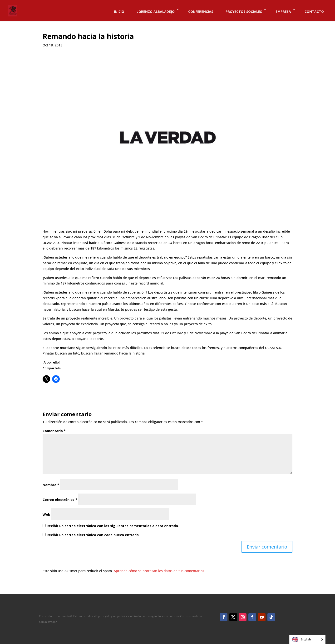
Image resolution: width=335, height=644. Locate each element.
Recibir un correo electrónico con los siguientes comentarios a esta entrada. (113, 526)
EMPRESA (283, 12)
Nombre (51, 485)
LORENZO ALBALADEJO (156, 12)
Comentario (54, 431)
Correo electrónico (60, 500)
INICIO (119, 12)
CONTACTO (314, 12)
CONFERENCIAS (201, 12)
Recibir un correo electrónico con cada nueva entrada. (93, 535)
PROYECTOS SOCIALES (244, 12)
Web (46, 514)
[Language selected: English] (307, 639)
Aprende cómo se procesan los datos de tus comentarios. (159, 571)
